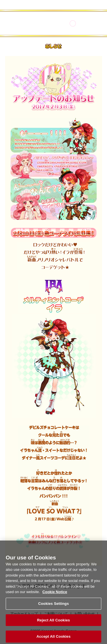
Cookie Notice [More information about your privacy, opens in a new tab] (55, 594)
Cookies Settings (54, 606)
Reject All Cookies (53, 622)
